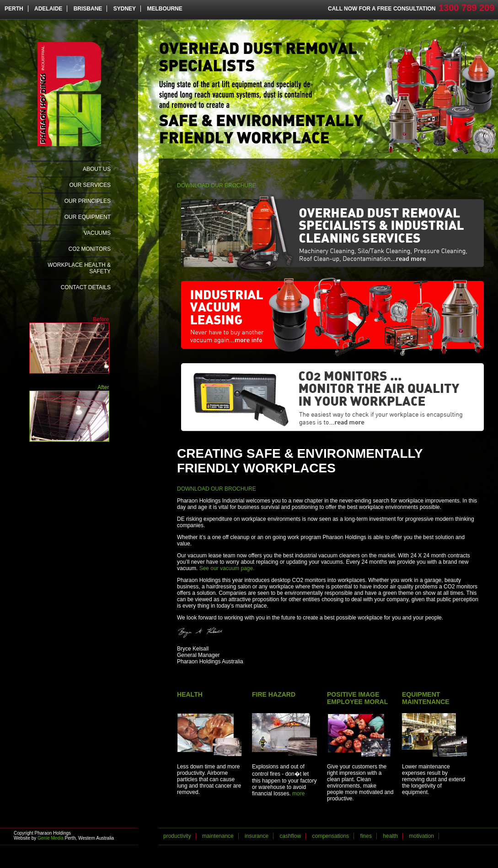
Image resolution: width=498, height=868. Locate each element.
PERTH (14, 9)
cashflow (290, 836)
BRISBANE (88, 9)
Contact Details (86, 287)
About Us (97, 169)
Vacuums (97, 233)
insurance (257, 836)
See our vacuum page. (227, 568)
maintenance (218, 836)
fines (366, 836)
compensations (331, 836)
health (390, 836)
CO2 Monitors (90, 249)
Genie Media (51, 838)
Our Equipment (88, 217)
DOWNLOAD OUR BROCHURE (217, 185)
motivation (421, 836)
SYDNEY (125, 9)
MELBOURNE (164, 9)
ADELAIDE (48, 9)
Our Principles (88, 201)
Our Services (90, 185)
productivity (177, 836)
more (298, 794)
